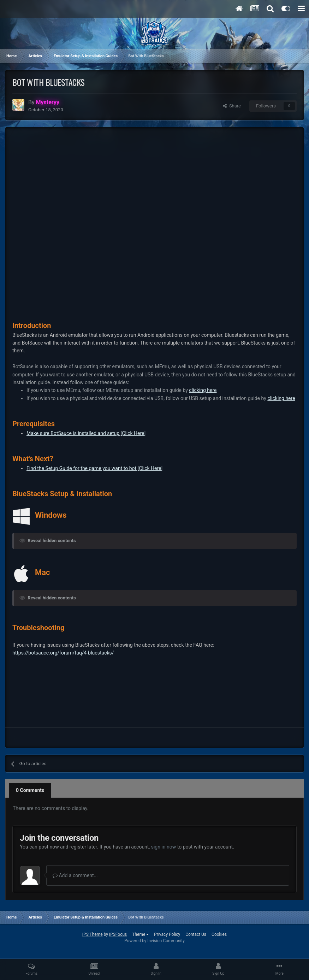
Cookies (219, 934)
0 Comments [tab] (30, 790)
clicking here (203, 390)
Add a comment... (75, 875)
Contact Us (196, 934)
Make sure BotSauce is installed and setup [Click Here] (86, 433)
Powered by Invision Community (154, 941)
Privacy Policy (167, 934)
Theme (140, 934)
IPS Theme (93, 934)
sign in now (164, 847)
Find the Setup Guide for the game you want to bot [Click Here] (94, 468)
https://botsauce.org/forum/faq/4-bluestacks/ (63, 653)
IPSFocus (118, 934)
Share (232, 106)
